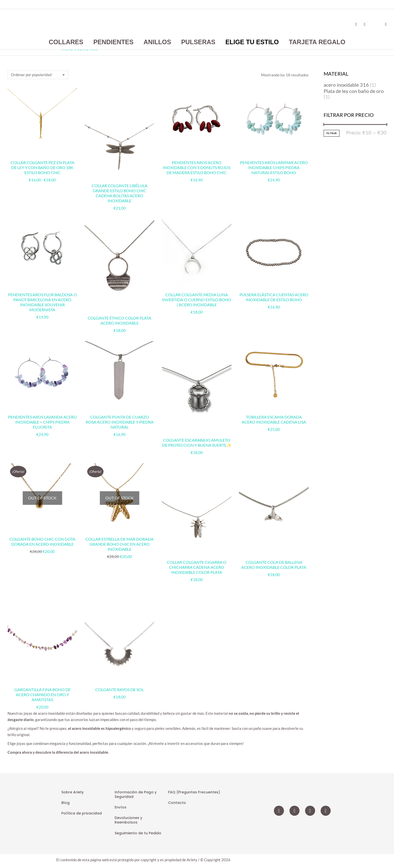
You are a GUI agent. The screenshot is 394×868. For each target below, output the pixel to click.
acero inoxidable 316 (346, 85)
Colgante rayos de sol (119, 690)
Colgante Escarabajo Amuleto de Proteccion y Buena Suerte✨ (197, 443)
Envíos (120, 807)
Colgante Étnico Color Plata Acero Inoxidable (119, 320)
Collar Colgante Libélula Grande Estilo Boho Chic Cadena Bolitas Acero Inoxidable (120, 193)
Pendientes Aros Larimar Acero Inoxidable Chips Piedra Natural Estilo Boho (274, 167)
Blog (65, 803)
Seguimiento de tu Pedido (138, 833)
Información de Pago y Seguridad (136, 794)
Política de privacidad (82, 813)
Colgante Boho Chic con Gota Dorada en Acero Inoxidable (42, 542)
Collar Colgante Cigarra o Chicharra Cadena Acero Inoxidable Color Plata (197, 567)
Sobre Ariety (72, 792)
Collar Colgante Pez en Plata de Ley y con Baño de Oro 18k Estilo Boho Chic (42, 167)
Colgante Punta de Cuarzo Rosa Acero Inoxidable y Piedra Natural (120, 422)
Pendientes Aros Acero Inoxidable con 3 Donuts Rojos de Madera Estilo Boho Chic (197, 167)
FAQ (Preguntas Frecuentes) (194, 792)
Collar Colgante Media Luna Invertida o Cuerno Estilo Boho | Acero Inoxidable (197, 300)
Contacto (177, 803)
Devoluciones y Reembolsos (128, 820)
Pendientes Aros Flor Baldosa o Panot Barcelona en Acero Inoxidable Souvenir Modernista (42, 302)
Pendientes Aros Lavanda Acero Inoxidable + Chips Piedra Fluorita (42, 422)
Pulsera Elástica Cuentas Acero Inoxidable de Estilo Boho (274, 297)
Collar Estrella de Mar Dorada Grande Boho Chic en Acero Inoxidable (119, 544)
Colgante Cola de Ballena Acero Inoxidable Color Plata (274, 565)
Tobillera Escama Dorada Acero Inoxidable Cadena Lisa (274, 419)
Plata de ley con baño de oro (354, 91)
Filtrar (332, 133)
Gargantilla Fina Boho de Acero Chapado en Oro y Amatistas (42, 695)
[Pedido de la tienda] (38, 75)
